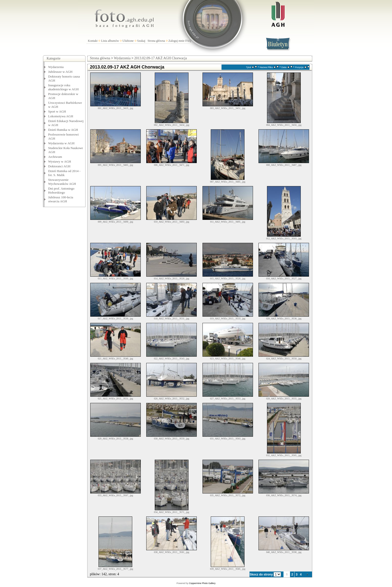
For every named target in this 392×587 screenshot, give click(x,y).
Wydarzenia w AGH (61, 143)
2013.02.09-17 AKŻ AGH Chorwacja (160, 58)
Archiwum (55, 157)
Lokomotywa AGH (61, 116)
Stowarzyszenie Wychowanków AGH (62, 182)
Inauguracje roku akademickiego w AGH (63, 87)
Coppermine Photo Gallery (202, 583)
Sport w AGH (57, 111)
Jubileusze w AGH (60, 72)
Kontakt (93, 41)
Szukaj (141, 41)
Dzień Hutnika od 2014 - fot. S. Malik (64, 173)
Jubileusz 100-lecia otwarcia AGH (61, 199)
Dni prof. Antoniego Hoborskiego (61, 190)
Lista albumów (110, 41)
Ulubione (128, 41)
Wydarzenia (56, 67)
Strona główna (156, 41)
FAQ (188, 41)
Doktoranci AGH (59, 166)
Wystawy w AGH (60, 161)
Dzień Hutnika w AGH (63, 130)
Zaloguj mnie (176, 41)
